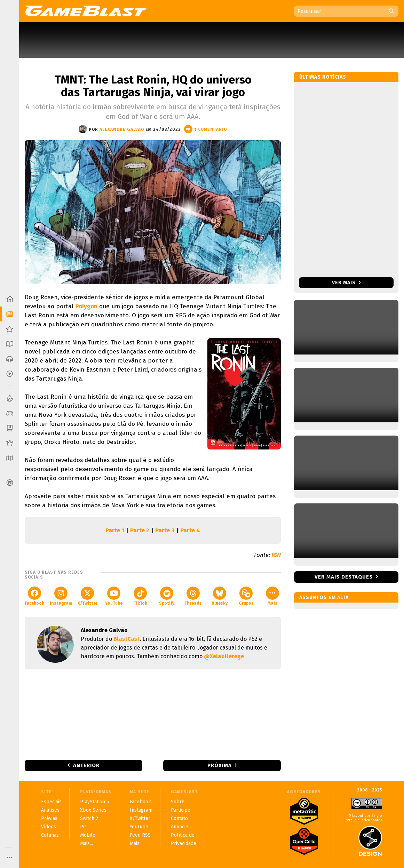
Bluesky (220, 596)
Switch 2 (89, 818)
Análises (50, 810)
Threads (193, 596)
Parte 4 (190, 530)
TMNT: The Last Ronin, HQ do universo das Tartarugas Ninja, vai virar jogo (153, 86)
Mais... (86, 843)
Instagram (61, 596)
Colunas (50, 835)
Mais (272, 596)
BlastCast (126, 639)
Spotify (167, 596)
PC (83, 827)
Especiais (51, 802)
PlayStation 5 (94, 802)
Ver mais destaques (344, 577)
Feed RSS (140, 835)
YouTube (114, 596)
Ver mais (346, 283)
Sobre (178, 802)
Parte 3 (165, 530)
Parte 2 (140, 530)
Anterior (86, 765)
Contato (179, 818)
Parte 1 (115, 530)
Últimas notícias (323, 77)
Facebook (34, 596)
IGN (276, 555)
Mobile (88, 835)
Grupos (246, 596)
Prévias (49, 818)
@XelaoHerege (224, 656)
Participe (181, 810)
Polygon (86, 306)
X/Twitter (88, 596)
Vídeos (49, 827)
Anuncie (180, 827)
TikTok (140, 596)
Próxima (220, 765)
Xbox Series (93, 810)
